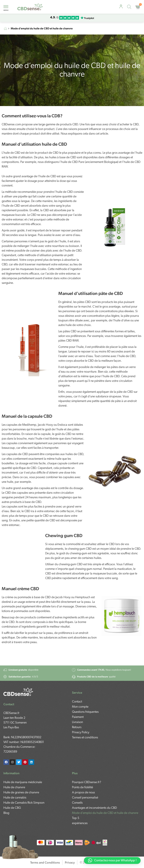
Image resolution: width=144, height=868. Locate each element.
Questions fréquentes (85, 700)
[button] (112, 860)
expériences (80, 823)
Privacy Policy (81, 720)
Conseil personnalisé (85, 797)
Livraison (77, 710)
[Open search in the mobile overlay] (130, 7)
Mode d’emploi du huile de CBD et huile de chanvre (105, 813)
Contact (77, 689)
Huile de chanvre (14, 787)
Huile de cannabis (15, 797)
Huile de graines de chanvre (21, 792)
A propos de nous (83, 792)
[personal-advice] (121, 6)
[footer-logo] (18, 685)
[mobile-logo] (30, 7)
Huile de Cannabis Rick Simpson (24, 802)
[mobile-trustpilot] (87, 18)
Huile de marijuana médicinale (23, 782)
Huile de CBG (12, 807)
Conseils (77, 802)
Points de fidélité (82, 787)
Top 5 (76, 818)
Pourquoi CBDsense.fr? (87, 782)
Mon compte (80, 695)
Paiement (78, 705)
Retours (77, 715)
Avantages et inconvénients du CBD (94, 807)
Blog (6, 813)
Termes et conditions (85, 725)
